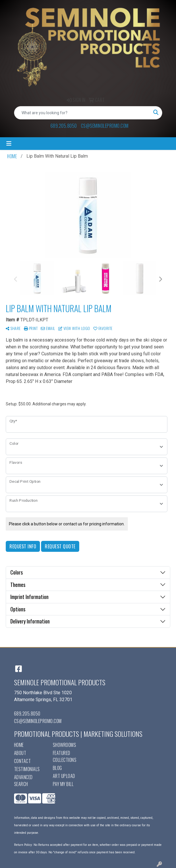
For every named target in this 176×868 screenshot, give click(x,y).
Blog (57, 768)
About (20, 753)
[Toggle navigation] (9, 144)
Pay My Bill (63, 784)
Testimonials (27, 769)
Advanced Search (23, 781)
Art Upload (64, 776)
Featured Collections (65, 756)
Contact (23, 761)
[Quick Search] (82, 113)
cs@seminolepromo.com (105, 126)
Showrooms (65, 745)
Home (19, 745)
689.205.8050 (64, 126)
